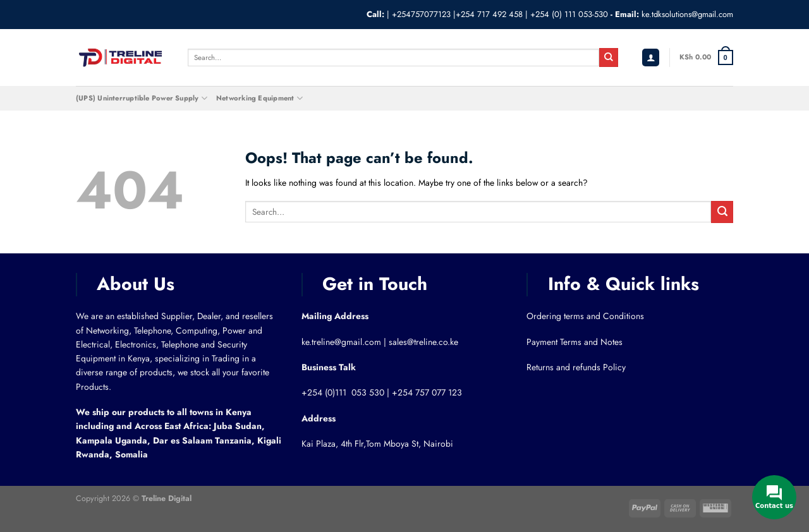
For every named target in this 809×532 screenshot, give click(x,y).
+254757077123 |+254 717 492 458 (457, 14)
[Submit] (609, 57)
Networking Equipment (259, 98)
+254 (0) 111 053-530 (569, 14)
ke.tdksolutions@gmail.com (687, 14)
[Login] (651, 58)
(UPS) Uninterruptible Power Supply (142, 98)
